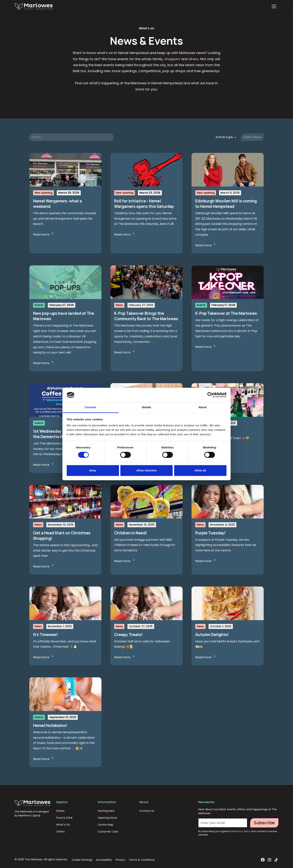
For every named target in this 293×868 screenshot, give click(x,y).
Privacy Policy (243, 831)
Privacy (120, 860)
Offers (60, 832)
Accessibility (104, 860)
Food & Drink (64, 818)
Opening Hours (107, 818)
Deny (93, 470)
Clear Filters (252, 137)
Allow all (200, 470)
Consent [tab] (91, 407)
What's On (63, 825)
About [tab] (203, 407)
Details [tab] (146, 407)
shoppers (172, 59)
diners (194, 59)
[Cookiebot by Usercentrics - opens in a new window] (210, 395)
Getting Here (106, 811)
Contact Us (147, 811)
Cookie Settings (82, 860)
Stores (60, 811)
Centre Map (105, 825)
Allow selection (146, 470)
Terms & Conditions (142, 860)
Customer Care (108, 832)
